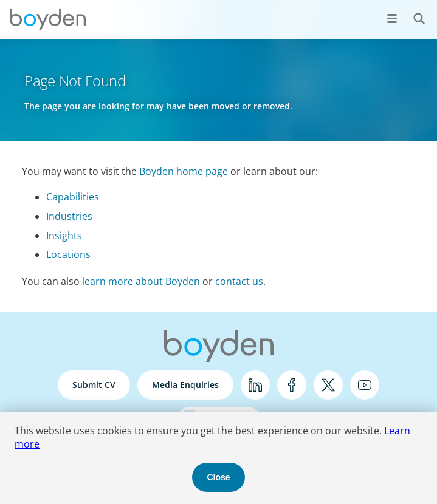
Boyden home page (184, 171)
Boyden (47, 19)
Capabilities (73, 197)
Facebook (292, 385)
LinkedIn (255, 385)
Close (218, 477)
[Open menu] (392, 18)
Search (412, 12)
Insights (64, 236)
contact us (239, 281)
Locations (68, 254)
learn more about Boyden (141, 281)
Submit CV (94, 385)
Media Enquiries (185, 385)
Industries (69, 216)
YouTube (365, 385)
